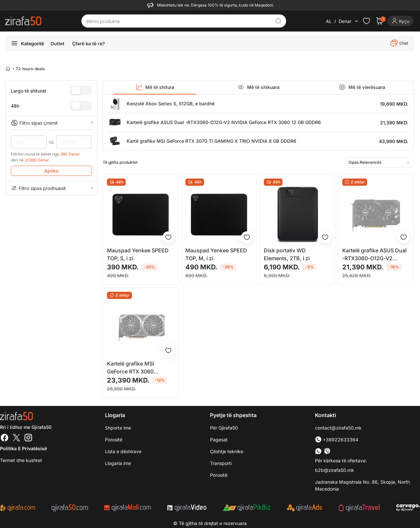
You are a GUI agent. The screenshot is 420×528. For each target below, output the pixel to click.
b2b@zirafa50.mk (335, 470)
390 (29, 142)
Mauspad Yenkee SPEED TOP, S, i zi (138, 254)
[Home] (8, 69)
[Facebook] (5, 438)
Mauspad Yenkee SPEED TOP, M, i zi (216, 254)
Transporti (221, 463)
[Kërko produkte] (179, 21)
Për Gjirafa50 (224, 428)
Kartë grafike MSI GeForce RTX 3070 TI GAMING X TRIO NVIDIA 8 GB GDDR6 (211, 141)
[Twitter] (16, 438)
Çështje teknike (227, 451)
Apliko (51, 171)
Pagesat (219, 440)
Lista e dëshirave (123, 451)
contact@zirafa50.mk (338, 428)
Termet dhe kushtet (21, 460)
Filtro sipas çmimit (51, 123)
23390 (74, 142)
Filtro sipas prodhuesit (51, 188)
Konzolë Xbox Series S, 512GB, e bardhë (171, 104)
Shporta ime (118, 428)
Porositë (219, 475)
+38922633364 (337, 440)
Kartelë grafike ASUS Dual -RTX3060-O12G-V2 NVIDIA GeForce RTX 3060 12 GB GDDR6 (224, 122)
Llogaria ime (118, 463)
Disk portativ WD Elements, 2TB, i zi (287, 254)
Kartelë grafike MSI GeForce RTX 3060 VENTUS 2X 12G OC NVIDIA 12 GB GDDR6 (134, 368)
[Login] (400, 21)
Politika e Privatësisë (23, 448)
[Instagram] (28, 438)
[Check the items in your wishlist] (367, 21)
